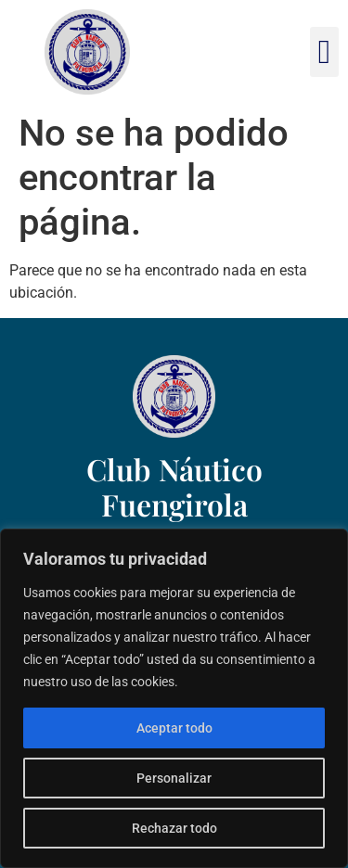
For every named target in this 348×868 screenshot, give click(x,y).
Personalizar (174, 778)
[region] (174, 698)
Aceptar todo (174, 728)
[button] (324, 52)
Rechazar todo (174, 828)
